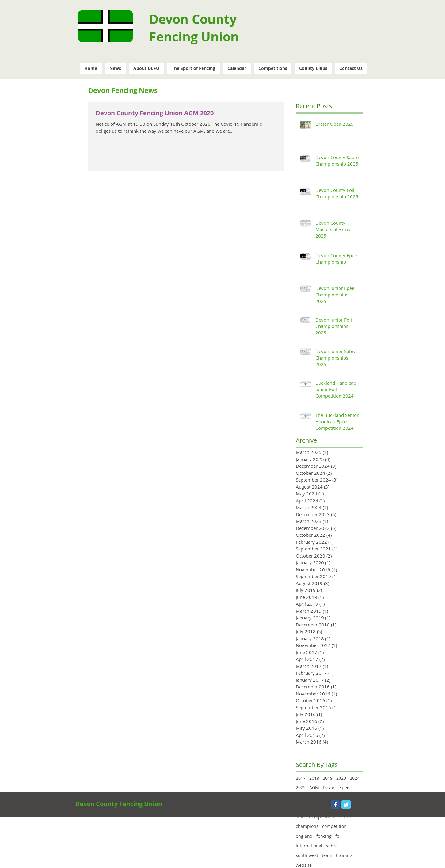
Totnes (344, 817)
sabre (332, 846)
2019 (328, 778)
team (327, 855)
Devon (329, 788)
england (304, 836)
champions (307, 826)
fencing (324, 836)
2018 (314, 778)
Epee (344, 788)
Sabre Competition (315, 817)
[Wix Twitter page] (346, 805)
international (309, 846)
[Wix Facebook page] (335, 805)
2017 (301, 778)
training (344, 855)
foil (339, 836)
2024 (355, 778)
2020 (341, 778)
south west (307, 855)
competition (334, 826)
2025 (301, 788)
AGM (314, 788)
